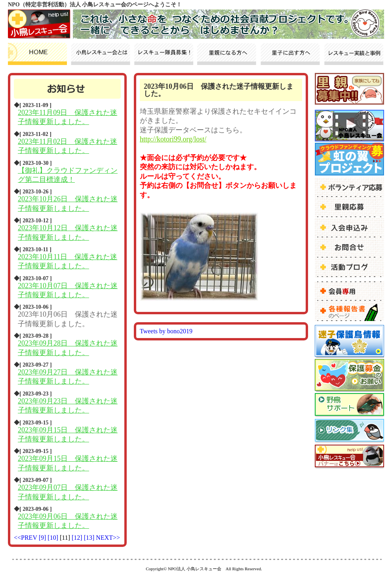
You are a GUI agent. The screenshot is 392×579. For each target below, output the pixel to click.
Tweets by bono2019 (166, 331)
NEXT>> (108, 538)
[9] (43, 538)
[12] (78, 538)
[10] (54, 538)
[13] (90, 538)
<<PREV (26, 538)
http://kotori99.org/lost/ (173, 139)
